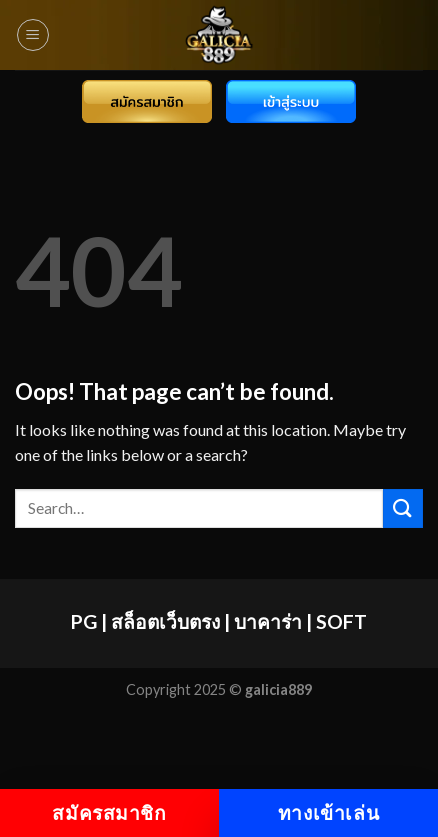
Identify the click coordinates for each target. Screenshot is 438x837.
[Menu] (33, 35)
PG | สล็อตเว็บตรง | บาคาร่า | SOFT (219, 621)
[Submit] (403, 508)
